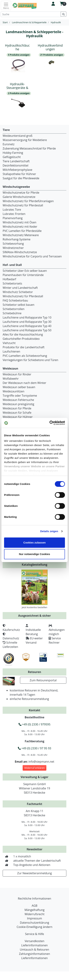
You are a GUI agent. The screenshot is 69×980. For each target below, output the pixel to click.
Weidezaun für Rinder (17, 374)
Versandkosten (34, 941)
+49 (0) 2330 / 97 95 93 (34, 748)
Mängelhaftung (35, 910)
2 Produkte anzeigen (19, 93)
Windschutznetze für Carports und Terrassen (32, 256)
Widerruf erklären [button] (34, 768)
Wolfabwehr (11, 379)
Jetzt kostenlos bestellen (34, 607)
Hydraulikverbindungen (50, 47)
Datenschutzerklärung (35, 923)
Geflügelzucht (12, 157)
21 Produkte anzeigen (52, 55)
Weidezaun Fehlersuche (18, 400)
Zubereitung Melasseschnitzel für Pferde (29, 148)
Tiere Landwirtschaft (16, 161)
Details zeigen (49, 531)
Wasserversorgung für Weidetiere (25, 140)
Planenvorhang (13, 218)
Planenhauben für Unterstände (23, 275)
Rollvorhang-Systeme (17, 239)
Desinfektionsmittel (15, 165)
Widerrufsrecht (34, 914)
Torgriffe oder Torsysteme (20, 396)
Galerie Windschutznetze (19, 197)
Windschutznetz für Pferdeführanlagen (28, 201)
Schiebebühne (12, 313)
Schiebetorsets (12, 283)
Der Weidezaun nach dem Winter (24, 383)
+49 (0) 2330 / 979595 (34, 724)
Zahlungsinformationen (35, 954)
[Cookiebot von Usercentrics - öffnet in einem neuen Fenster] (50, 423)
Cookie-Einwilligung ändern (34, 927)
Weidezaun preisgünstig (18, 404)
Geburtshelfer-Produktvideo (21, 339)
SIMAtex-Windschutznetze (20, 252)
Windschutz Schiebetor (18, 292)
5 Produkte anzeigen (19, 55)
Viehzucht (9, 343)
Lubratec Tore (12, 210)
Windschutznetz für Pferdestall (23, 205)
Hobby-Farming (13, 153)
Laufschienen (11, 351)
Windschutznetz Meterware (21, 235)
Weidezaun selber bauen (19, 387)
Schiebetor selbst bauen (18, 305)
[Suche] (31, 14)
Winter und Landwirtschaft (20, 288)
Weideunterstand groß (18, 136)
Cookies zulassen (34, 543)
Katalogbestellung (35, 565)
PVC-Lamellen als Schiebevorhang (25, 356)
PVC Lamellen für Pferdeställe (22, 231)
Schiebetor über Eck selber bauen (25, 271)
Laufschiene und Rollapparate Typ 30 (27, 322)
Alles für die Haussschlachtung (23, 334)
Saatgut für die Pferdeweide (21, 178)
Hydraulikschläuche (17, 47)
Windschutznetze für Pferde (21, 193)
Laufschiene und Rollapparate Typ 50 (27, 330)
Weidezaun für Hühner (18, 417)
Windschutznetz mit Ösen (19, 222)
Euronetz (9, 144)
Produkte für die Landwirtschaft (24, 347)
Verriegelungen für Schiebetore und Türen (30, 360)
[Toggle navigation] (6, 5)
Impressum (34, 918)
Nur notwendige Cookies (34, 554)
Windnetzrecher (13, 248)
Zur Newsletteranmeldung (34, 873)
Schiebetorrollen (14, 309)
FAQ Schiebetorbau (15, 300)
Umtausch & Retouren (34, 950)
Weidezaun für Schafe (17, 413)
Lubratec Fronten (14, 214)
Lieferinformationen (34, 945)
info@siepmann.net (41, 762)
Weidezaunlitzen (14, 391)
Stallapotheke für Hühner (19, 174)
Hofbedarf (9, 279)
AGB (34, 906)
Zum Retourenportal (43, 680)
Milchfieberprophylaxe (18, 170)
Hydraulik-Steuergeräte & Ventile (17, 88)
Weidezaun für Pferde (17, 408)
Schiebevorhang (13, 244)
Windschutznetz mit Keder (20, 227)
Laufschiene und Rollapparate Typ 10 (27, 317)
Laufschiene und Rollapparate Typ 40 (27, 326)
